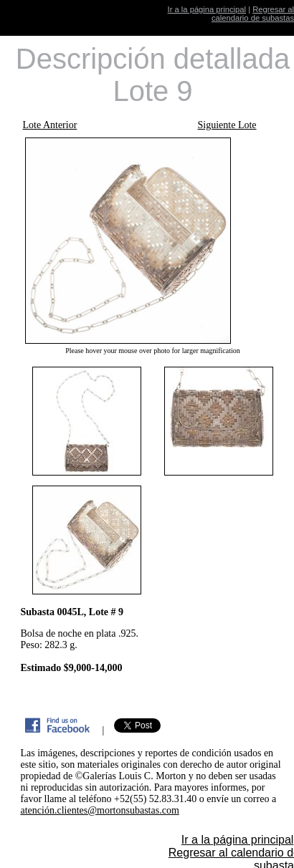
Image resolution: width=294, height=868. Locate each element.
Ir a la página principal (207, 9)
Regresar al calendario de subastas (253, 14)
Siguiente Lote (227, 125)
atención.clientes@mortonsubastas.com (100, 810)
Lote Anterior (50, 125)
